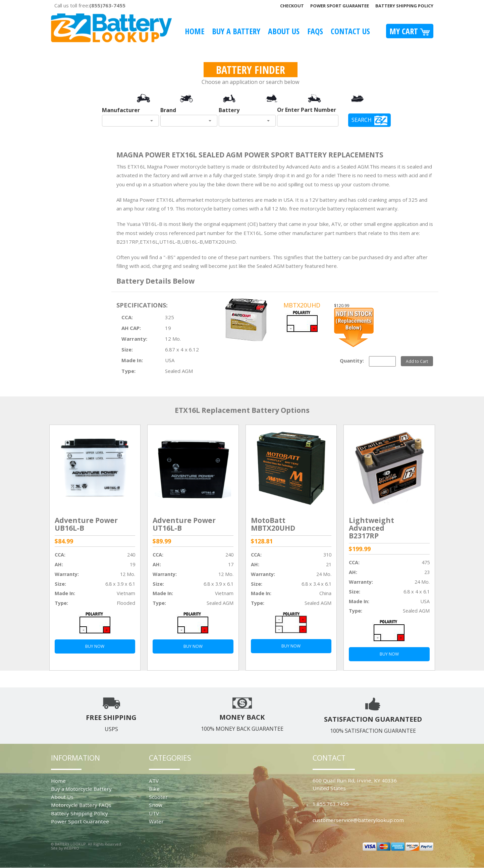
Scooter (158, 797)
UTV (154, 813)
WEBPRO (71, 848)
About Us (284, 31)
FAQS (315, 31)
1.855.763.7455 (331, 804)
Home (195, 31)
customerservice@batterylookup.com (358, 820)
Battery (229, 110)
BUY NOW (95, 646)
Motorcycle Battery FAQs (81, 805)
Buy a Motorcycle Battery (81, 789)
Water (156, 821)
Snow (156, 805)
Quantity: (352, 360)
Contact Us (350, 31)
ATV (154, 781)
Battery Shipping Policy (404, 6)
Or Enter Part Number (307, 110)
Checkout (292, 6)
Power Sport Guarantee (340, 6)
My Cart (410, 31)
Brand (168, 110)
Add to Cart (417, 361)
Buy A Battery (236, 31)
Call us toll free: (90, 5)
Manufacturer (121, 110)
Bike (154, 789)
